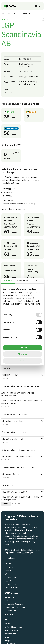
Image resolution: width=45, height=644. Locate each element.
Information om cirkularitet (13, 421)
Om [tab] (37, 281)
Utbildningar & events (13, 630)
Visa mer (6, 504)
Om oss (7, 624)
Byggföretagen (27, 553)
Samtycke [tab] (8, 281)
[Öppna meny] (36, 6)
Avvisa (22, 361)
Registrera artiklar (11, 577)
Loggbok (8, 571)
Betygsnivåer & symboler (14, 604)
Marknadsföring (10, 634)
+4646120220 (26, 72)
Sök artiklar (9, 567)
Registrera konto (11, 584)
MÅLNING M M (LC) (10, 375)
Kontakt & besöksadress (14, 627)
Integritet (8, 641)
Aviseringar (9, 614)
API (6, 574)
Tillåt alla (23, 348)
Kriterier (8, 601)
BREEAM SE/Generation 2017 (14, 492)
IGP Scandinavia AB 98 (20, 104)
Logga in (8, 581)
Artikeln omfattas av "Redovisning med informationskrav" (18, 394)
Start (3, 13)
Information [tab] (22, 281)
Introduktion (9, 597)
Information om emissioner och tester (17, 457)
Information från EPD (10, 474)
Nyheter (8, 637)
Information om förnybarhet (13, 439)
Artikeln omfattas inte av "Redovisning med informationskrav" (20, 402)
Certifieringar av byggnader (15, 607)
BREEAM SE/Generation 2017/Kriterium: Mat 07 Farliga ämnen (20, 498)
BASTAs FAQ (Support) (13, 588)
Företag (10, 13)
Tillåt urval (23, 354)
